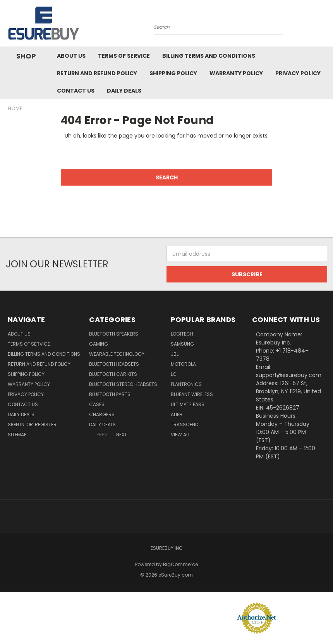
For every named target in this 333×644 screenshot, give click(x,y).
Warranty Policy (236, 73)
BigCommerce (180, 564)
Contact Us (76, 91)
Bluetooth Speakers (114, 334)
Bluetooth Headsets (114, 364)
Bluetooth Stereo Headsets (123, 384)
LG (174, 374)
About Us (71, 56)
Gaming (99, 344)
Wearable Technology (117, 354)
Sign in (17, 424)
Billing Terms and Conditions (209, 56)
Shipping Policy (173, 73)
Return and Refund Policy (97, 73)
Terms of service (124, 56)
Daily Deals (124, 91)
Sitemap (17, 435)
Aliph (177, 414)
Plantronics (186, 384)
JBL (175, 354)
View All (180, 435)
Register (46, 424)
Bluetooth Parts (110, 394)
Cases (97, 404)
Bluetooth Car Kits (113, 374)
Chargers (102, 414)
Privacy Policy (298, 73)
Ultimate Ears (188, 404)
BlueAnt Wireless (192, 394)
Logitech (182, 334)
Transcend (185, 424)
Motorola (183, 364)
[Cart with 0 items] (325, 25)
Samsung (182, 344)
